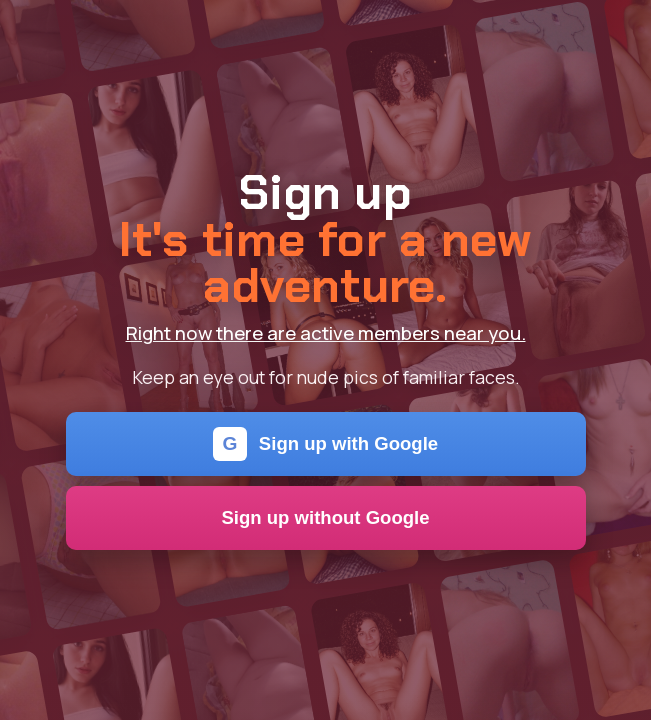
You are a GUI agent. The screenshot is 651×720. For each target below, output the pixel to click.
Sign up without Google (325, 517)
